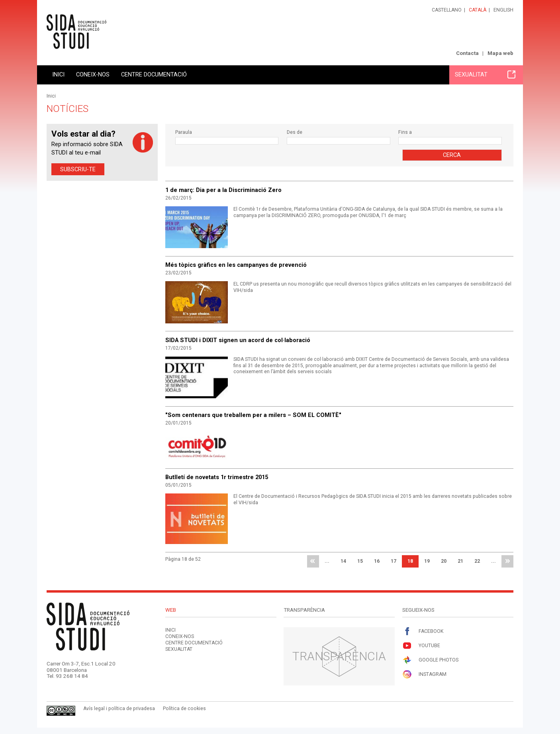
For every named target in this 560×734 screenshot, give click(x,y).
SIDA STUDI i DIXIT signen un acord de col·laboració (238, 340)
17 (394, 561)
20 (444, 561)
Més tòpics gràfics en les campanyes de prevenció (236, 265)
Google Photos (430, 660)
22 (477, 561)
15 (360, 561)
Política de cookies (184, 709)
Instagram (424, 674)
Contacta (467, 53)
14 (343, 561)
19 (427, 561)
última (507, 562)
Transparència (339, 656)
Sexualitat (485, 74)
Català (478, 10)
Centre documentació (154, 74)
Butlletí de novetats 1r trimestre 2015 (217, 477)
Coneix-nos (93, 74)
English (503, 10)
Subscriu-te (78, 169)
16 (377, 561)
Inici (58, 74)
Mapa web (500, 53)
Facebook (423, 631)
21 (460, 561)
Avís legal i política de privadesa (119, 709)
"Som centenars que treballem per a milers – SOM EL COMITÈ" (253, 415)
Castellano (447, 10)
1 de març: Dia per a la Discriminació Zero (223, 190)
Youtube (421, 646)
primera (313, 562)
